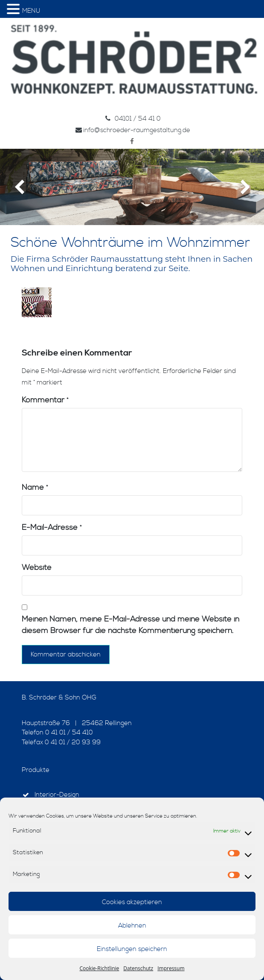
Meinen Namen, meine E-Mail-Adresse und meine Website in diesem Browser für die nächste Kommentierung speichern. (131, 625)
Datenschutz (138, 968)
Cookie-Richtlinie (99, 968)
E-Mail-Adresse (52, 528)
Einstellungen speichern (132, 949)
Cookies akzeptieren (132, 902)
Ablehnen (132, 926)
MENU (31, 11)
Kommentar (45, 400)
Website (37, 568)
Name (35, 487)
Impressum (171, 968)
